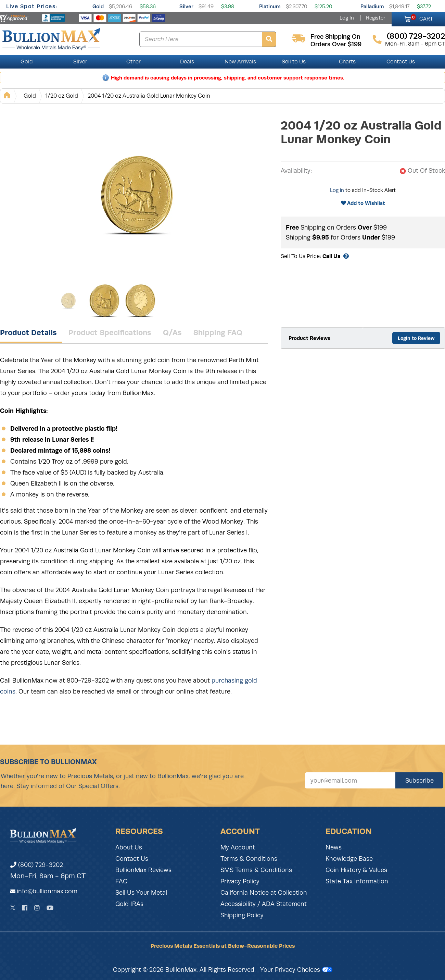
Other (133, 62)
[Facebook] (25, 908)
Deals (187, 62)
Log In (347, 18)
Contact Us (401, 62)
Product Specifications (110, 332)
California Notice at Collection (264, 893)
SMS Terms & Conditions (256, 870)
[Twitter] (13, 908)
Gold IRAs (129, 904)
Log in (337, 190)
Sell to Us (294, 62)
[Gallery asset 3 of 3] (140, 301)
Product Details (28, 332)
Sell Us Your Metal (141, 893)
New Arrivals (240, 62)
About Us (129, 847)
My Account (238, 847)
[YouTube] (50, 908)
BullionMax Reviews (143, 870)
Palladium (372, 6)
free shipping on (335, 37)
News (334, 847)
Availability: (296, 171)
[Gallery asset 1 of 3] (137, 194)
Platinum (270, 6)
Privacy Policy (240, 881)
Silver (186, 6)
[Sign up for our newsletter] (350, 780)
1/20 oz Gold (62, 96)
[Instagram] (37, 908)
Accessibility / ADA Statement (264, 904)
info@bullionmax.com (47, 891)
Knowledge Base (349, 859)
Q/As (172, 332)
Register (376, 18)
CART (422, 18)
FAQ (122, 881)
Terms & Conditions (249, 859)
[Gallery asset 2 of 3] (104, 301)
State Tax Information (357, 881)
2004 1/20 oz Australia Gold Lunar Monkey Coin (149, 96)
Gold (98, 6)
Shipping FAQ (218, 332)
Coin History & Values (356, 870)
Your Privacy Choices (296, 970)
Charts (347, 62)
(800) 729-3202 (37, 865)
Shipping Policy (242, 915)
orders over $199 (336, 44)
